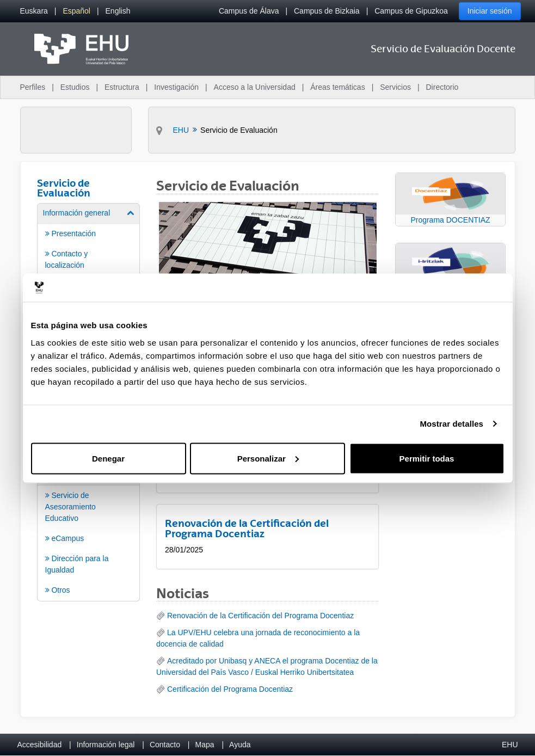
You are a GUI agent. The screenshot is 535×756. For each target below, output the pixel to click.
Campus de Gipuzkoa (411, 11)
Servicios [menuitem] (395, 87)
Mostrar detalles (451, 424)
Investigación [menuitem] (176, 87)
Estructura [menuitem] (122, 87)
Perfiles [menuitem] (33, 87)
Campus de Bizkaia (327, 11)
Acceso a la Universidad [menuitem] (255, 87)
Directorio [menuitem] (442, 87)
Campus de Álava (249, 11)
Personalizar (268, 458)
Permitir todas (427, 458)
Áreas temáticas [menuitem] (337, 87)
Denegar (108, 458)
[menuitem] (34, 11)
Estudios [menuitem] (75, 87)
